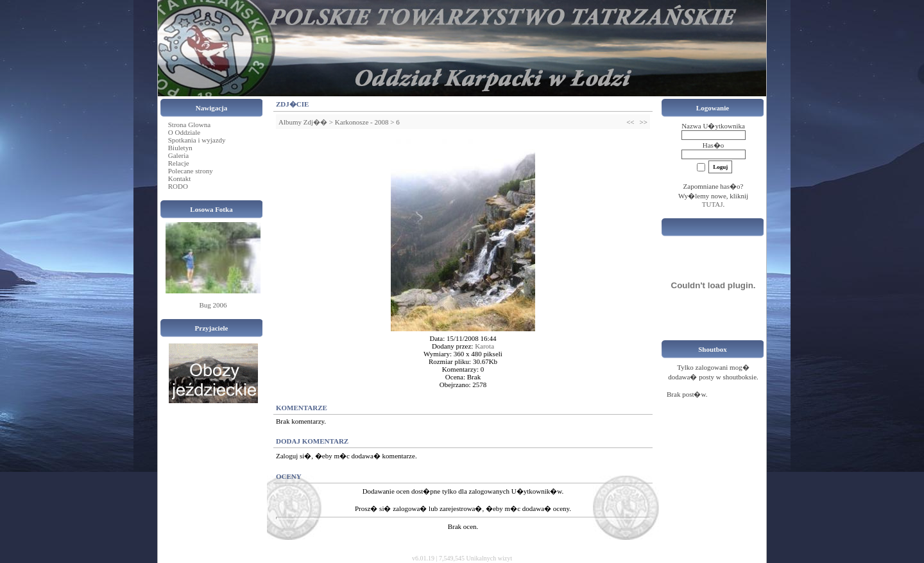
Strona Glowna (189, 125)
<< (630, 122)
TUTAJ (713, 204)
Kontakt (179, 178)
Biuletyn (180, 148)
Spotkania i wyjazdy (197, 140)
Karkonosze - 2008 (362, 122)
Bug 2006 (213, 305)
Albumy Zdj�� (303, 122)
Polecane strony (191, 171)
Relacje (179, 163)
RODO (178, 186)
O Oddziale (184, 132)
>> (644, 122)
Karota (484, 346)
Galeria (178, 155)
